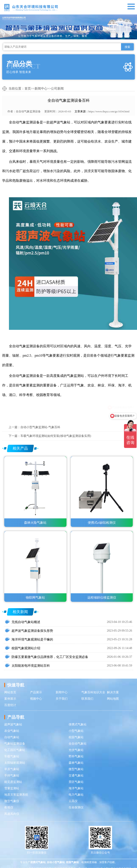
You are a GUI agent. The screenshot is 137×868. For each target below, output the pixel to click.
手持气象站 (12, 776)
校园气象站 (76, 737)
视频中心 (36, 699)
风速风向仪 (12, 814)
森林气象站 (76, 763)
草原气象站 (12, 769)
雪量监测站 (12, 788)
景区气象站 (76, 782)
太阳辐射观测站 (15, 763)
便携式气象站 (78, 724)
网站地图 (113, 699)
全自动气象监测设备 (28, 111)
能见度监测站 (13, 782)
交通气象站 (76, 776)
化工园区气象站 (15, 750)
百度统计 (10, 705)
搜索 (127, 47)
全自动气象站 (78, 744)
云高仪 (73, 801)
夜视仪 (9, 807)
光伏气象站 (76, 750)
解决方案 (113, 692)
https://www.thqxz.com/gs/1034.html (109, 111)
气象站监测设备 (15, 744)
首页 (28, 89)
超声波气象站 (13, 724)
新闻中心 (41, 89)
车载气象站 (12, 756)
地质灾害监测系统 (16, 795)
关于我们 (62, 699)
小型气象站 (76, 731)
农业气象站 (12, 731)
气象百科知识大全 (93, 692)
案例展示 (10, 699)
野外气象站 (76, 756)
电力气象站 (76, 795)
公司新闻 (57, 89)
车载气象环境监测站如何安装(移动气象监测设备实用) (56, 436)
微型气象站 (76, 769)
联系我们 (87, 699)
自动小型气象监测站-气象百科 (40, 427)
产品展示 (36, 692)
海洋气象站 (76, 788)
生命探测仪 (76, 807)
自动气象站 (12, 737)
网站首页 (10, 692)
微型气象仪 (12, 801)
